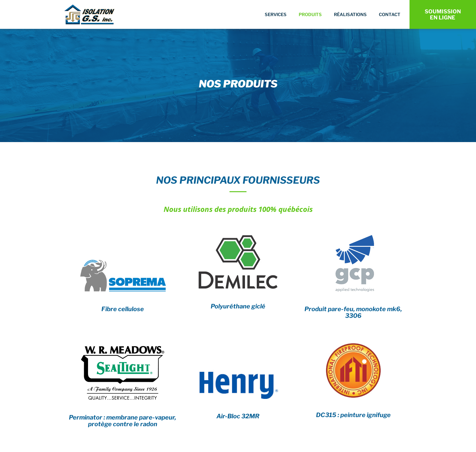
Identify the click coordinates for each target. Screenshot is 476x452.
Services (276, 15)
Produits (310, 15)
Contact (390, 15)
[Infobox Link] (123, 284)
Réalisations (350, 15)
